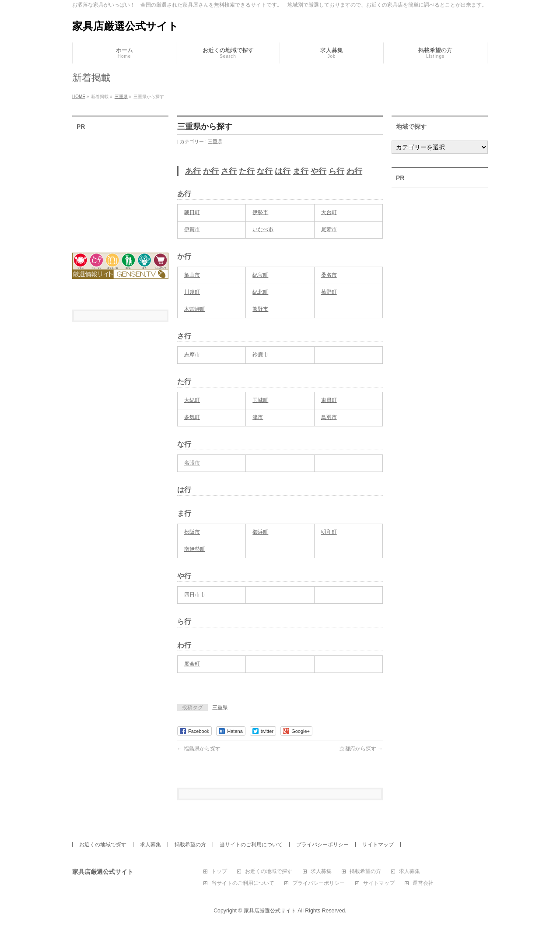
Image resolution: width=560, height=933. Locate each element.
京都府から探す (361, 749)
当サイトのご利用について (251, 845)
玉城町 (260, 400)
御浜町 (260, 532)
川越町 (192, 292)
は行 (283, 171)
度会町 (192, 664)
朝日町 (192, 212)
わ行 (354, 171)
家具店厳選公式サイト (125, 26)
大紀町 (192, 400)
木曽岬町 (195, 309)
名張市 (192, 463)
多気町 (192, 417)
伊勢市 (260, 212)
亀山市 (192, 275)
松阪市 (192, 532)
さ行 (229, 171)
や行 (318, 171)
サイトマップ (378, 845)
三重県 (215, 141)
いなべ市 (263, 229)
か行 (211, 171)
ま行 (301, 171)
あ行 (193, 171)
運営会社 (423, 883)
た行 (247, 171)
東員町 (329, 400)
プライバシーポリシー (322, 845)
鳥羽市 (329, 417)
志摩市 (192, 355)
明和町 (329, 532)
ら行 (336, 171)
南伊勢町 (195, 549)
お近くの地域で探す (103, 845)
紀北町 (260, 292)
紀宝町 (260, 275)
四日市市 (195, 595)
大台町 (329, 212)
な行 (265, 171)
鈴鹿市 (260, 355)
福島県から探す (199, 749)
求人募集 (150, 845)
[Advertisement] (120, 189)
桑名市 (329, 275)
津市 (258, 417)
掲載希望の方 (190, 845)
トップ (219, 871)
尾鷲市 (329, 229)
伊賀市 (192, 229)
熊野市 (260, 309)
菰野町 (329, 292)
